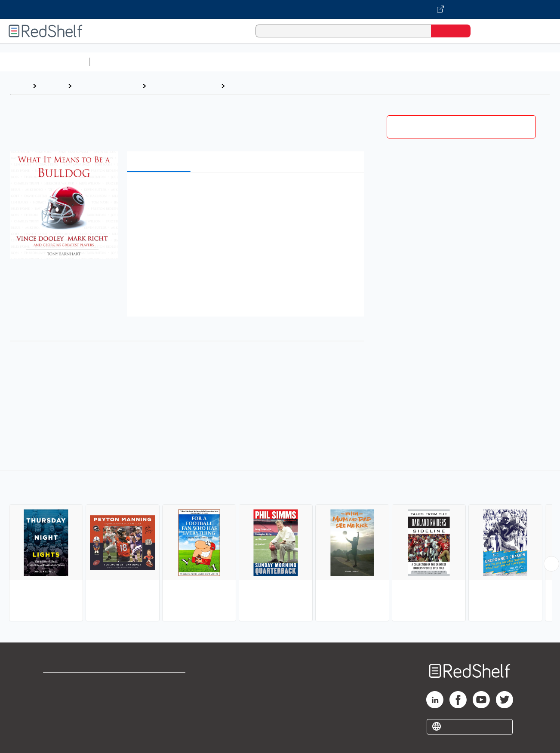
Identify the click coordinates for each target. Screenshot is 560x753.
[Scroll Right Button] (551, 564)
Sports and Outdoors (107, 86)
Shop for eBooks (71, 683)
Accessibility (158, 710)
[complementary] (280, 547)
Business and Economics (334, 62)
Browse (52, 86)
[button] (247, 192)
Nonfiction (521, 62)
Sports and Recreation (183, 86)
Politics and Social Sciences (424, 62)
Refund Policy (160, 696)
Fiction (486, 62)
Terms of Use (160, 683)
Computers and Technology (246, 62)
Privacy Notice (67, 710)
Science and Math (169, 62)
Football (242, 86)
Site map (57, 724)
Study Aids (116, 62)
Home (19, 86)
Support (56, 696)
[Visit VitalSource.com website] (280, 9)
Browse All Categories (45, 62)
